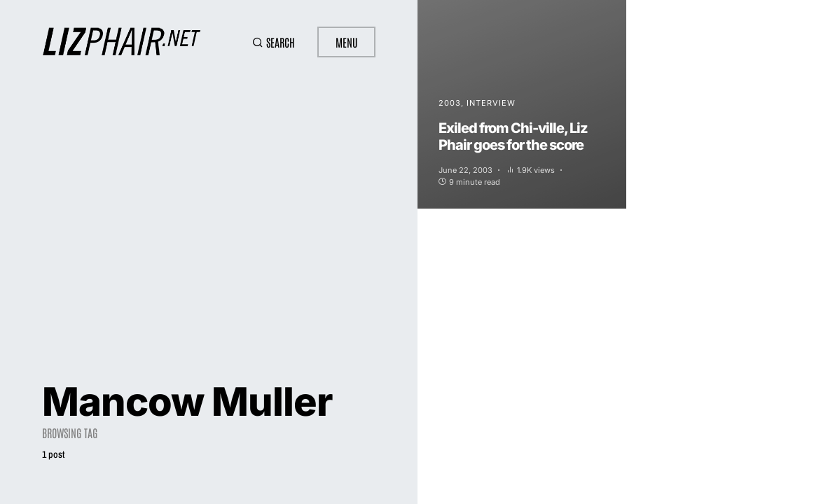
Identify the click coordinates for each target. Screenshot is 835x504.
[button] (274, 42)
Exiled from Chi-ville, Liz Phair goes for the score (513, 136)
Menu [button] (346, 42)
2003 (450, 103)
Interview (491, 103)
